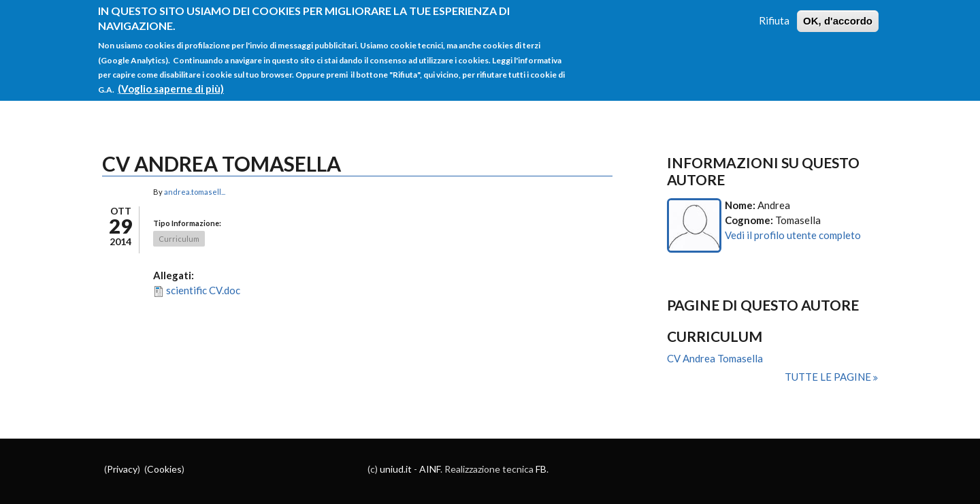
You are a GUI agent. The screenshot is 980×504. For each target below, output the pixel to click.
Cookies (164, 469)
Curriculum (179, 239)
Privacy (122, 469)
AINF (430, 469)
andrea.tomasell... (195, 192)
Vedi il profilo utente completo (793, 235)
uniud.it (396, 469)
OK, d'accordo (838, 14)
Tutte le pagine (829, 377)
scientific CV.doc (203, 290)
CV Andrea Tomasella (715, 358)
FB (541, 469)
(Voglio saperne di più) (171, 82)
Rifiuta (774, 14)
